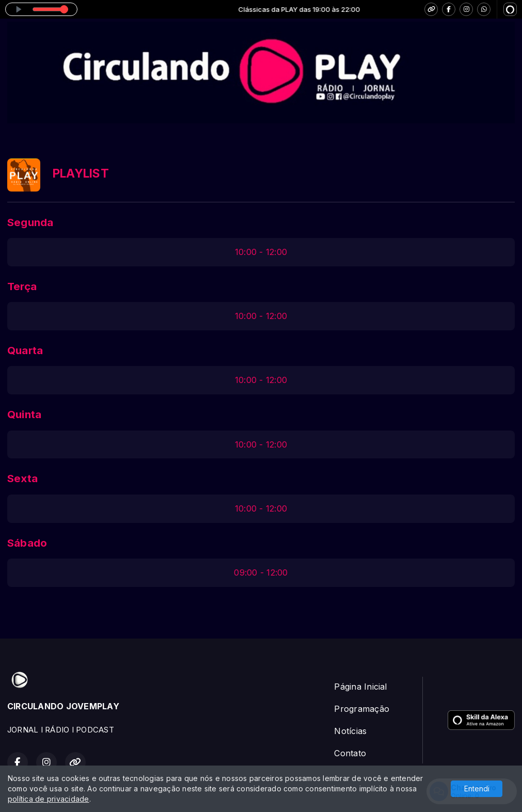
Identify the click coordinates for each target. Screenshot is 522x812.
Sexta (22, 478)
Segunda (30, 222)
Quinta (24, 414)
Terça (22, 286)
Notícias (350, 731)
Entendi (477, 789)
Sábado (27, 543)
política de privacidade (49, 799)
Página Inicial (360, 687)
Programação (362, 709)
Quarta (25, 350)
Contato (350, 753)
